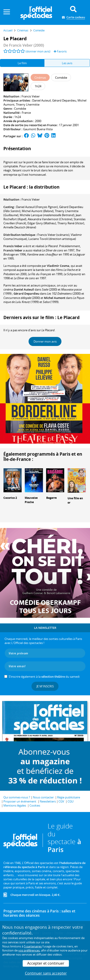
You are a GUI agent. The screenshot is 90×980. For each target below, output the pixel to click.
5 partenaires (33, 946)
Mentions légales (15, 805)
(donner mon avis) (38, 51)
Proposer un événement (20, 801)
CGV (61, 801)
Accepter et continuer (46, 963)
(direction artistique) (52, 239)
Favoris (60, 51)
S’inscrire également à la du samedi (44, 677)
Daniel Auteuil (41, 100)
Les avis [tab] (67, 63)
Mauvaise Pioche (31, 500)
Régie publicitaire (69, 797)
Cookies (35, 805)
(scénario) (53, 235)
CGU (71, 801)
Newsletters (48, 801)
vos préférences (29, 950)
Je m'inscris (45, 686)
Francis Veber (31, 96)
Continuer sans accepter (46, 973)
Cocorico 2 (10, 498)
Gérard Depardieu (64, 100)
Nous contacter (43, 797)
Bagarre (51, 498)
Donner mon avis (45, 341)
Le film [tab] (22, 63)
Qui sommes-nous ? (17, 797)
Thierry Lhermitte (28, 104)
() (37, 207)
